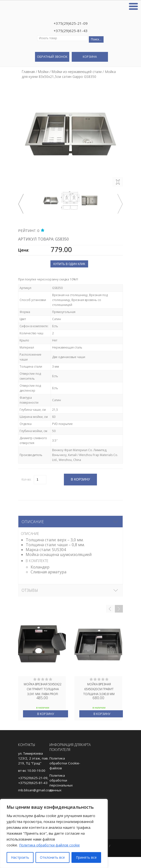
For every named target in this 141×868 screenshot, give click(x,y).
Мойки (43, 72)
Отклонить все (52, 857)
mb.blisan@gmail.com (35, 790)
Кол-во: (26, 479)
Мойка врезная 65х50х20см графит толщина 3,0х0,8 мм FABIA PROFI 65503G (99, 689)
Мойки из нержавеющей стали (77, 72)
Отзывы (30, 590)
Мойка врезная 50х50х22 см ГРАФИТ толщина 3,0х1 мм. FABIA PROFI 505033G (43, 689)
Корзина (90, 57)
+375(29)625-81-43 (71, 31)
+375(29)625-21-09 (71, 23)
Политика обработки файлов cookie (49, 845)
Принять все (86, 857)
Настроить (20, 857)
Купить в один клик (69, 264)
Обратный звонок (52, 57)
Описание (33, 522)
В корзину (46, 714)
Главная (28, 72)
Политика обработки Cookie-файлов (65, 763)
